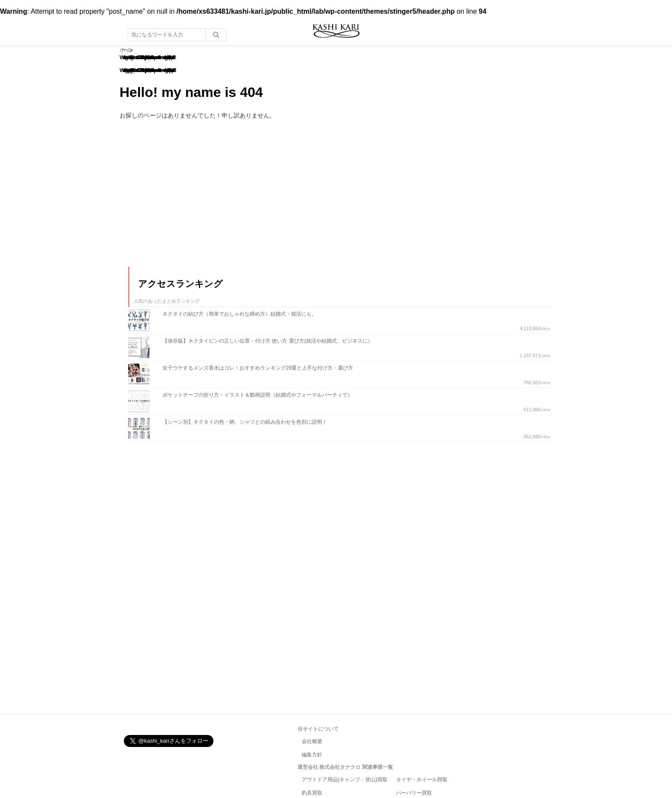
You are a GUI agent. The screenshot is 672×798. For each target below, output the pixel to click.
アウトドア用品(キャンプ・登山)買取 (345, 780)
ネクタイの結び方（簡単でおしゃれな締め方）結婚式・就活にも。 (240, 314)
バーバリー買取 (414, 793)
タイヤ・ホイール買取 (422, 780)
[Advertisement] (192, 201)
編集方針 (312, 755)
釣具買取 (312, 793)
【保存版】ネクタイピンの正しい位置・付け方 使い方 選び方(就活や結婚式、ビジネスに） (268, 341)
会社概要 (312, 741)
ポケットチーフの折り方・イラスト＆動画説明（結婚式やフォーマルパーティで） (258, 395)
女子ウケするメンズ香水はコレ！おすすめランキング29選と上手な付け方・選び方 (258, 368)
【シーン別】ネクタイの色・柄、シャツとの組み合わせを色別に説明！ (245, 422)
